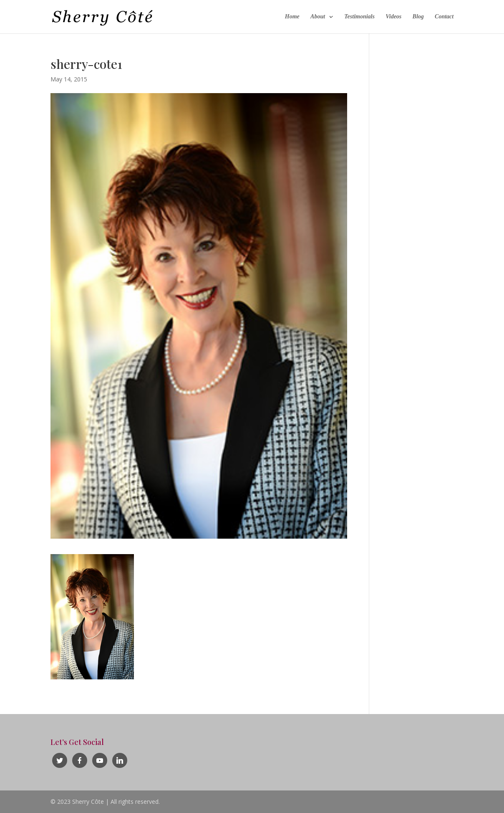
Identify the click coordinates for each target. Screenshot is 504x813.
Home (292, 17)
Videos (393, 17)
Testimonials (359, 17)
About (318, 17)
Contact (444, 17)
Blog (418, 17)
